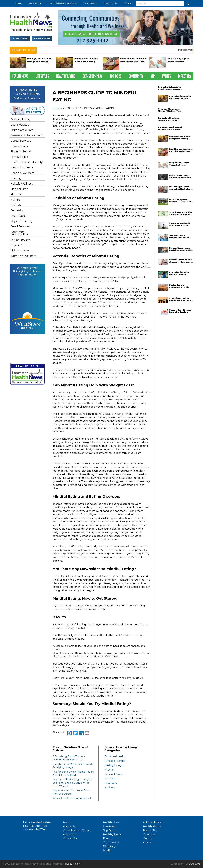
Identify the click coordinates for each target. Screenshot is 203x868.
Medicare (17, 194)
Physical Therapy (22, 221)
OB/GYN (16, 205)
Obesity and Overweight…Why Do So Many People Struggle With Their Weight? (72, 783)
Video (147, 843)
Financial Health (21, 152)
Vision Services (20, 251)
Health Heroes (152, 827)
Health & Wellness (22, 173)
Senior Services (20, 240)
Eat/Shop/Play (93, 76)
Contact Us (111, 3)
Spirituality (111, 783)
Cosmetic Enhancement (27, 135)
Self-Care (110, 779)
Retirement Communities (19, 233)
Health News (20, 76)
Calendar (149, 835)
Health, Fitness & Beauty (26, 162)
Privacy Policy (72, 864)
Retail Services (20, 226)
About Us (35, 3)
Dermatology (19, 146)
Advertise (90, 3)
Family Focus (19, 157)
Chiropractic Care (22, 130)
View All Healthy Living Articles (72, 798)
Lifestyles (42, 76)
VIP (153, 76)
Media (128, 3)
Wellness (110, 788)
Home (19, 3)
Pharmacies (18, 216)
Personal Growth (114, 774)
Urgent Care (19, 245)
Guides (148, 839)
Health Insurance (22, 167)
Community (136, 76)
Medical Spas (19, 189)
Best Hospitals (20, 125)
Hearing (16, 178)
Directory (185, 76)
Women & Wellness (23, 256)
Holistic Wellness (22, 184)
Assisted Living (20, 119)
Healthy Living (66, 76)
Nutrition (16, 200)
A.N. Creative (193, 864)
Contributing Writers (62, 3)
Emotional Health (115, 756)
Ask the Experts (153, 823)
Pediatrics (17, 210)
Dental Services (21, 141)
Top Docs (116, 76)
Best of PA (150, 831)
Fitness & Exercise (115, 761)
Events (166, 76)
